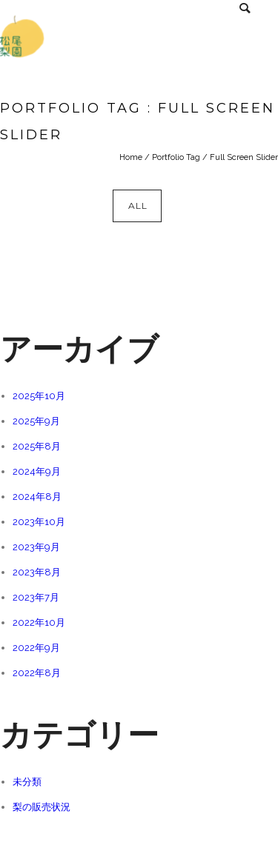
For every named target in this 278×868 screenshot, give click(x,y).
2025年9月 (36, 421)
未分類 (27, 782)
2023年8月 (37, 572)
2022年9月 (36, 648)
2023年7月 (36, 597)
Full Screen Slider (244, 157)
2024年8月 (37, 497)
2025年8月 (37, 446)
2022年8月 (37, 673)
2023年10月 (39, 522)
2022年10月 (39, 622)
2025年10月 (39, 396)
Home (131, 157)
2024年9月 (37, 471)
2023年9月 (36, 547)
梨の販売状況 (42, 807)
